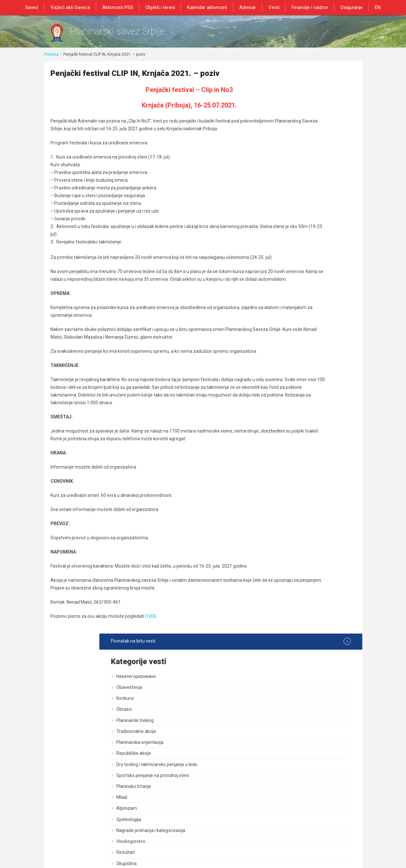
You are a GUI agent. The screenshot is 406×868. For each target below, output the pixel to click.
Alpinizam (284, 248)
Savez (39, 7)
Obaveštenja (287, 121)
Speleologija (287, 259)
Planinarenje (287, 369)
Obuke (281, 446)
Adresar (247, 7)
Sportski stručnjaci (293, 512)
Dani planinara (289, 391)
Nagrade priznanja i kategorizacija (309, 270)
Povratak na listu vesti (310, 75)
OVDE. (152, 678)
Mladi (280, 237)
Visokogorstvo (289, 280)
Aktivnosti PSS (122, 7)
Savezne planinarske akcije (302, 567)
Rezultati (283, 292)
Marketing (284, 457)
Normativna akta (291, 501)
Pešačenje (285, 358)
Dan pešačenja (289, 379)
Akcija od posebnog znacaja (302, 578)
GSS (279, 347)
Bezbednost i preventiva (299, 402)
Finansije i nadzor (306, 7)
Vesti (271, 7)
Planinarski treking (293, 154)
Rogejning (284, 556)
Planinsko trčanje (292, 225)
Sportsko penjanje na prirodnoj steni (311, 215)
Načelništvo (286, 324)
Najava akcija (287, 523)
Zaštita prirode (289, 434)
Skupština (284, 303)
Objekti (281, 413)
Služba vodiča (288, 336)
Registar (283, 479)
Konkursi (283, 132)
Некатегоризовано (294, 110)
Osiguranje (346, 7)
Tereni (281, 424)
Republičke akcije (292, 187)
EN (370, 7)
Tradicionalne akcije (294, 165)
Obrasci (282, 143)
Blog (279, 534)
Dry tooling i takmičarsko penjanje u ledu (310, 201)
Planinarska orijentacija (298, 176)
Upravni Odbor (289, 314)
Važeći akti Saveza (76, 7)
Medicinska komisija (294, 545)
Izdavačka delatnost (295, 468)
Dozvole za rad (289, 490)
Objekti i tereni (163, 7)
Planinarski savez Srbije (143, 34)
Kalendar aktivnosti (208, 7)
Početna (51, 60)
